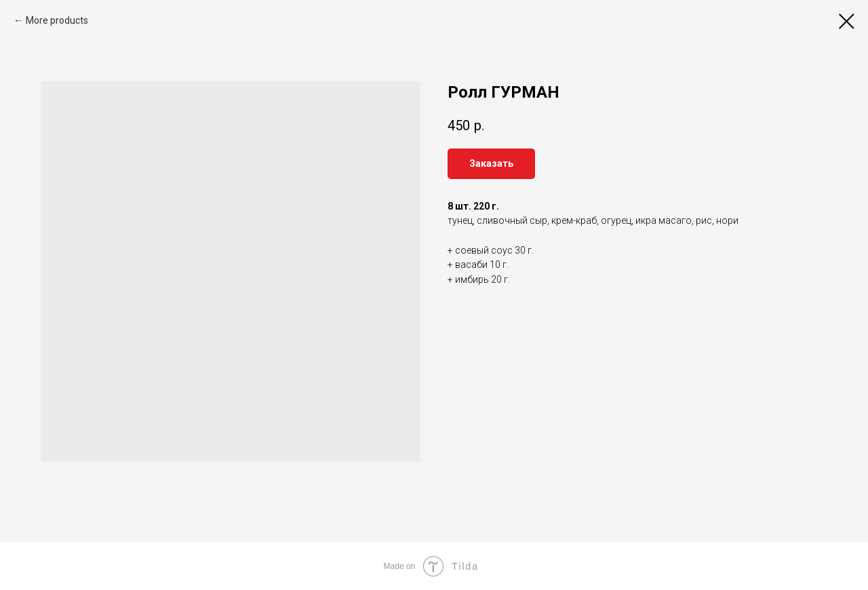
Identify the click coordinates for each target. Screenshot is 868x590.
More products (57, 20)
